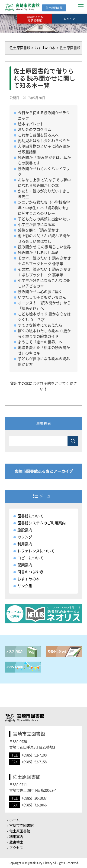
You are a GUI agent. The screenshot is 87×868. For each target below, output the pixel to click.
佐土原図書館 (20, 831)
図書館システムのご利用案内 (42, 523)
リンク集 (25, 586)
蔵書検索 (16, 842)
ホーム (14, 820)
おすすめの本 (29, 579)
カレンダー (27, 537)
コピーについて (30, 558)
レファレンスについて (36, 551)
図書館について (30, 516)
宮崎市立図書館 (21, 825)
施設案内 (25, 530)
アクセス (16, 848)
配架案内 (25, 565)
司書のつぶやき (30, 572)
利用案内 (25, 544)
